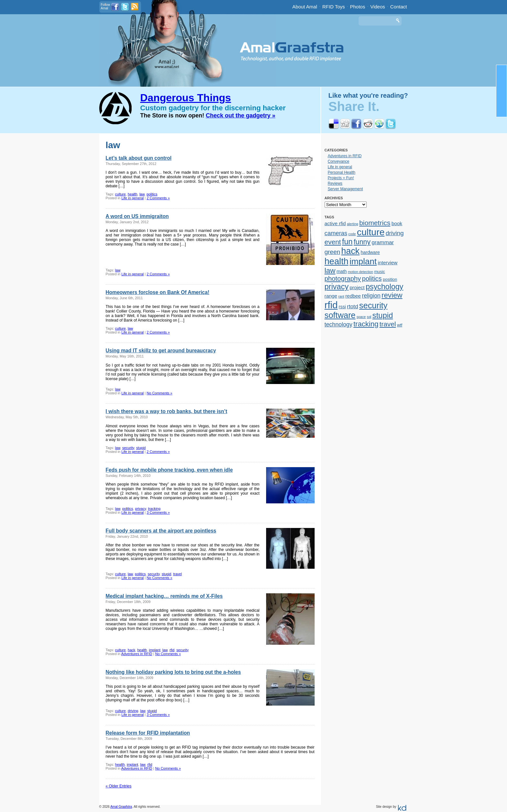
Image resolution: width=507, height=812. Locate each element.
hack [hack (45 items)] (350, 251)
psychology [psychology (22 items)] (384, 287)
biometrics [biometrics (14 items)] (375, 223)
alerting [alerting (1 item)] (353, 224)
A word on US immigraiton (137, 216)
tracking (154, 509)
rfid (172, 650)
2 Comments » (158, 198)
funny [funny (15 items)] (362, 242)
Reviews (335, 183)
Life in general (132, 198)
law (142, 194)
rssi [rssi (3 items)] (342, 307)
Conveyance (339, 161)
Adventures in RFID (137, 654)
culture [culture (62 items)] (371, 232)
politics (152, 194)
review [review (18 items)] (392, 295)
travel (178, 574)
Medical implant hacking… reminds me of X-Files (164, 596)
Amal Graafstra (121, 807)
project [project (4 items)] (357, 287)
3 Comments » (158, 512)
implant (155, 650)
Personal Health (342, 172)
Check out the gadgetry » (241, 115)
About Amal (305, 7)
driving (133, 711)
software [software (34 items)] (340, 315)
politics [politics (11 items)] (372, 279)
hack (131, 650)
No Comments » (160, 393)
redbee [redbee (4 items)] (353, 296)
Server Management (345, 189)
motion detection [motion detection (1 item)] (361, 272)
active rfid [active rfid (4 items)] (335, 223)
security (128, 448)
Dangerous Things (186, 98)
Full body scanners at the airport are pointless (161, 531)
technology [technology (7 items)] (339, 324)
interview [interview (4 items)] (388, 263)
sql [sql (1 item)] (369, 317)
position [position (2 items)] (390, 279)
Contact (399, 7)
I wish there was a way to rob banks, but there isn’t (167, 411)
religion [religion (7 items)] (371, 296)
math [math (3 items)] (342, 271)
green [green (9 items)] (333, 252)
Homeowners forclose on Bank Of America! (158, 292)
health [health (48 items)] (337, 261)
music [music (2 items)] (379, 272)
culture (120, 194)
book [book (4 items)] (397, 223)
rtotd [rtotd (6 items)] (352, 306)
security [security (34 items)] (373, 305)
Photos (358, 7)
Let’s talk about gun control (139, 158)
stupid (141, 448)
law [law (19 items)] (330, 271)
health (133, 194)
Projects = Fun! (341, 178)
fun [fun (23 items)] (347, 242)
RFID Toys (334, 7)
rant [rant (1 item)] (341, 296)
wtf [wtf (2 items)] (400, 325)
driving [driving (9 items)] (395, 233)
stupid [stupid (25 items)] (383, 315)
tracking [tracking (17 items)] (366, 324)
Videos (378, 7)
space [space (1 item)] (361, 317)
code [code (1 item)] (352, 234)
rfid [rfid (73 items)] (331, 305)
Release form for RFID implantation (148, 733)
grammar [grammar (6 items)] (383, 242)
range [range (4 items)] (331, 296)
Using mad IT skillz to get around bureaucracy (161, 351)
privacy (141, 509)
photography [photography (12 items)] (343, 279)
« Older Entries (119, 786)
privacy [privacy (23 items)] (337, 287)
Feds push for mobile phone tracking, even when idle (169, 470)
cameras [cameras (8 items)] (336, 233)
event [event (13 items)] (333, 242)
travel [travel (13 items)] (388, 324)
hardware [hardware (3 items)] (370, 252)
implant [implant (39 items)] (363, 261)
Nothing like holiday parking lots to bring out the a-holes (173, 672)
